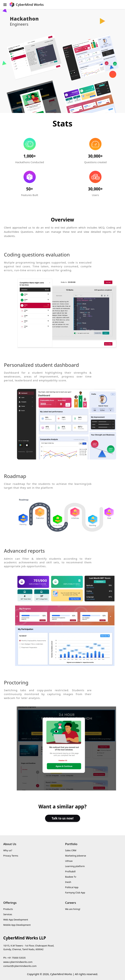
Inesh (68, 882)
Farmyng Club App (75, 893)
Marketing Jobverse (76, 856)
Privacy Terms (11, 856)
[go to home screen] (26, 5)
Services (8, 914)
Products (8, 909)
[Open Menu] (4, 5)
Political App (72, 887)
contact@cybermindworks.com (20, 966)
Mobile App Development (17, 925)
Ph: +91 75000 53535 (14, 958)
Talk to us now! (62, 818)
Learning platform (75, 866)
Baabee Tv (71, 877)
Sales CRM (71, 850)
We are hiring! (73, 909)
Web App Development (16, 920)
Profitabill (70, 871)
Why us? (8, 850)
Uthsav (69, 861)
